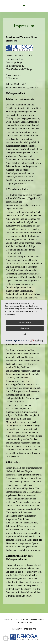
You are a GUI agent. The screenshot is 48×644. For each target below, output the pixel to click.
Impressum (17, 629)
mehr (25, 334)
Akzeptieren (25, 323)
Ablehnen (25, 328)
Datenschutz (30, 629)
